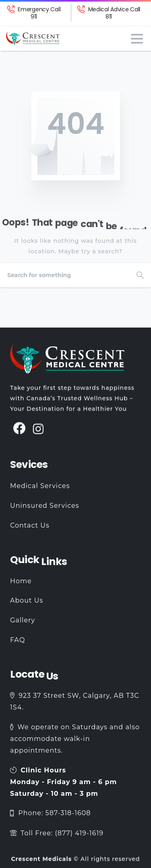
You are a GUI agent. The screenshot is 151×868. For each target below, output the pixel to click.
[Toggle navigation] (137, 39)
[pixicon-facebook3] (20, 432)
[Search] (65, 275)
